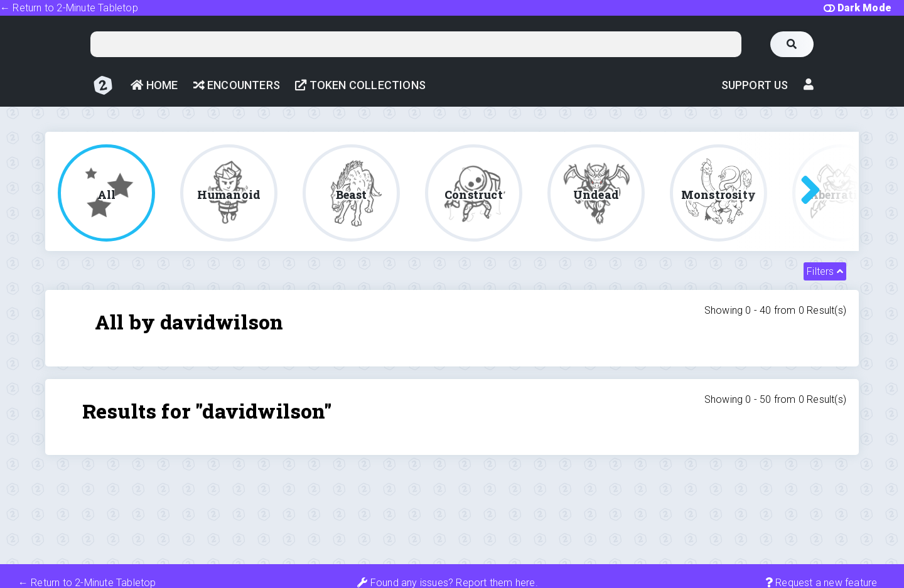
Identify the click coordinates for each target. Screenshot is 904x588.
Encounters (237, 85)
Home (154, 85)
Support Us (755, 85)
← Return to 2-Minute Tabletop (69, 8)
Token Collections (360, 85)
